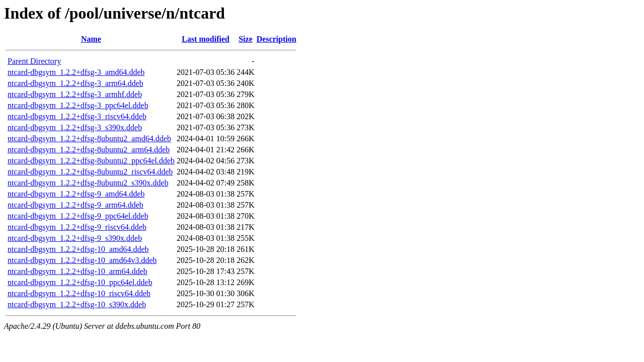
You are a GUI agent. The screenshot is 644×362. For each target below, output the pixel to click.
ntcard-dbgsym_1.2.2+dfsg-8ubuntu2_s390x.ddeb (88, 183)
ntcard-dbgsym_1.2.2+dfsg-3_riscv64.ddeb (77, 116)
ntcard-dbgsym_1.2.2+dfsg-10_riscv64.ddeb (79, 293)
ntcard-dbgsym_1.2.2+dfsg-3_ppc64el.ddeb (78, 105)
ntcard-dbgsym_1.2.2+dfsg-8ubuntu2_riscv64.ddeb (90, 172)
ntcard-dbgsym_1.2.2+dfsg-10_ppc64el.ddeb (80, 282)
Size (246, 39)
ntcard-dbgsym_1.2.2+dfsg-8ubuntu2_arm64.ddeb (89, 150)
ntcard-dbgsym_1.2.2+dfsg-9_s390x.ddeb (75, 238)
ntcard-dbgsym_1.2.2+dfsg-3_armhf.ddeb (75, 94)
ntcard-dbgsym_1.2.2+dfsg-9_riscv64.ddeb (77, 227)
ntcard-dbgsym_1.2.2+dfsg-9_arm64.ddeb (75, 205)
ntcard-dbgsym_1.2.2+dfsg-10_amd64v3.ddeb (82, 260)
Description (276, 39)
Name (91, 39)
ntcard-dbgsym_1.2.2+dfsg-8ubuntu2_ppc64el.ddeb (91, 161)
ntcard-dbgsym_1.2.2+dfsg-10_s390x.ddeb (77, 304)
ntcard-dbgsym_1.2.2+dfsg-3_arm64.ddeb (75, 83)
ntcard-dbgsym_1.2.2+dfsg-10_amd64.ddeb (78, 249)
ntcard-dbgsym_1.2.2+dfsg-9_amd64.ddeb (76, 194)
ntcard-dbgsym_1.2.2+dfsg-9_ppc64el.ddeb (78, 216)
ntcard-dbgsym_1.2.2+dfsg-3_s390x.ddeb (75, 127)
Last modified (206, 39)
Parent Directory (34, 61)
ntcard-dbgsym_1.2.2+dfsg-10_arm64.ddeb (77, 271)
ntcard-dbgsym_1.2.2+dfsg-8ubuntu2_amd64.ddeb (89, 139)
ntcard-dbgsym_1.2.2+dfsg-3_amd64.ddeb (76, 72)
